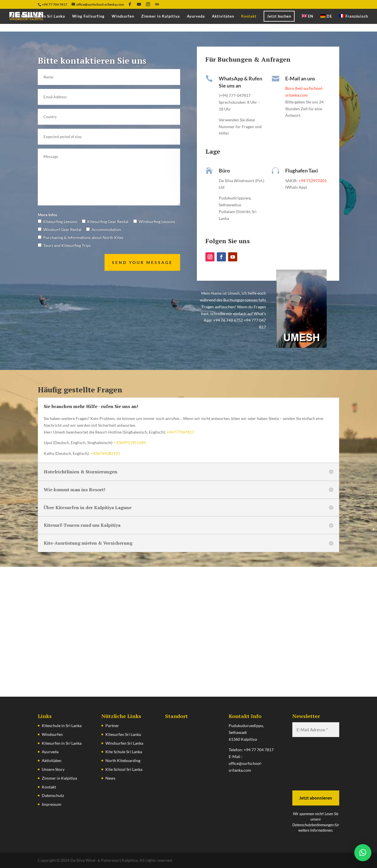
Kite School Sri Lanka (124, 769)
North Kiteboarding (123, 760)
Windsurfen (123, 16)
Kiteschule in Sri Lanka (62, 726)
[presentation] (316, 763)
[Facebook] (130, 4)
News (110, 778)
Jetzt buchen (279, 16)
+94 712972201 (312, 181)
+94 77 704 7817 (259, 750)
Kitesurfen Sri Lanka (123, 734)
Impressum (52, 804)
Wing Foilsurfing (88, 16)
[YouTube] (139, 4)
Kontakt (249, 16)
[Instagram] (148, 4)
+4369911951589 (130, 443)
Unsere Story (53, 769)
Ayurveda (196, 16)
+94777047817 (180, 432)
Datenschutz (53, 795)
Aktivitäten (223, 16)
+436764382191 (105, 453)
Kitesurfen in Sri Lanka (43, 16)
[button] (363, 853)
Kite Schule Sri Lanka (124, 752)
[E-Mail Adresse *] (316, 730)
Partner (112, 726)
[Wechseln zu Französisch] (354, 19)
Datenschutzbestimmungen (313, 825)
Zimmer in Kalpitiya (161, 16)
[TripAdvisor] (157, 4)
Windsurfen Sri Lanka (124, 743)
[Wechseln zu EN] (308, 19)
